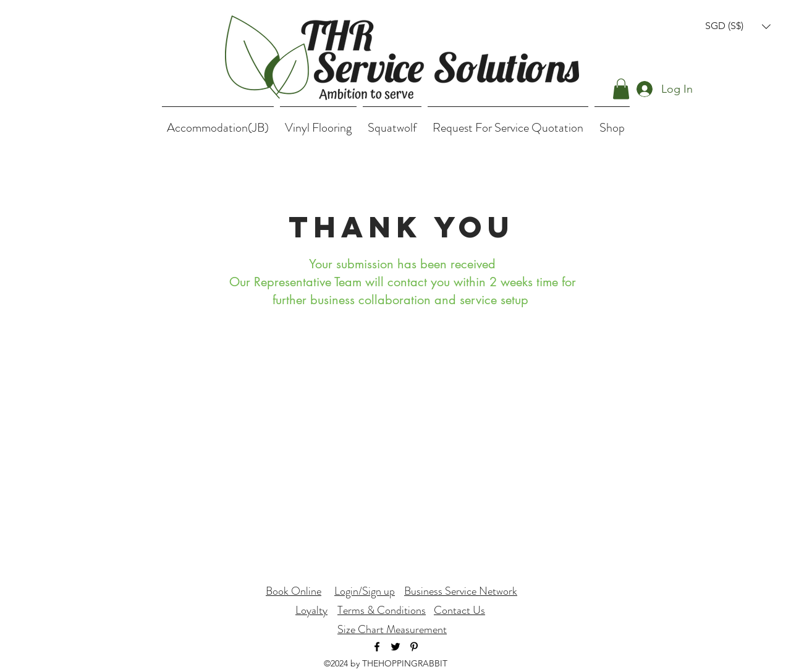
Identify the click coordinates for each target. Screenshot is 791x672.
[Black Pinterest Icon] (414, 647)
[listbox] (738, 26)
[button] (738, 26)
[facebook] (377, 647)
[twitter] (395, 647)
